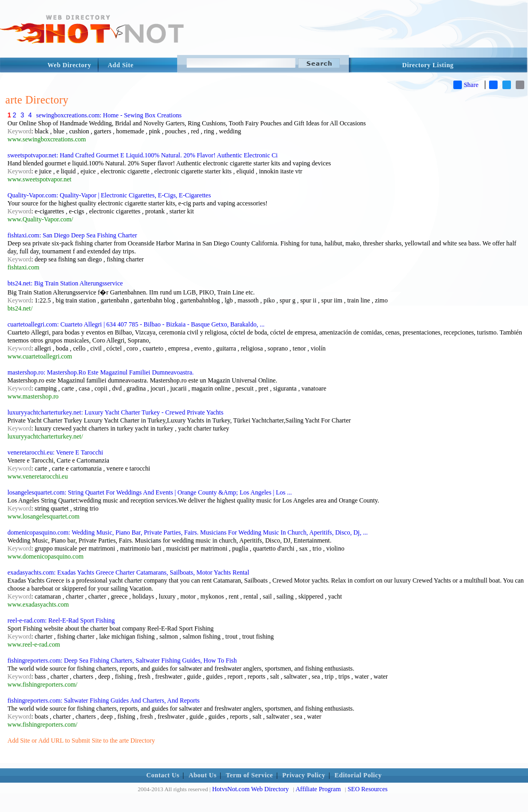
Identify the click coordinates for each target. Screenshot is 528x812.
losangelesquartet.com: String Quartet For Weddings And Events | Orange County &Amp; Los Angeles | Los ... (150, 492)
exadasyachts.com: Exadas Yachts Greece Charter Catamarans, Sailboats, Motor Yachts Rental (128, 572)
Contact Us (163, 775)
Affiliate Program (318, 789)
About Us (203, 775)
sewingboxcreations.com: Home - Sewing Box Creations (109, 115)
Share (466, 85)
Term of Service (250, 775)
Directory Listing (428, 65)
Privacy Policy (304, 775)
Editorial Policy (358, 775)
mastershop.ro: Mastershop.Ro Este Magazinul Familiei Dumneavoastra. (101, 372)
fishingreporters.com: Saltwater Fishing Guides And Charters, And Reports (103, 700)
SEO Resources (368, 789)
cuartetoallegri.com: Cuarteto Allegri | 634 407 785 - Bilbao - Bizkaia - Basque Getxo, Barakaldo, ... (136, 324)
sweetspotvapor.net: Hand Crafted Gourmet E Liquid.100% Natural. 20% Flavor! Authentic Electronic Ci (143, 155)
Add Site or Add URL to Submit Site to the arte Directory (81, 741)
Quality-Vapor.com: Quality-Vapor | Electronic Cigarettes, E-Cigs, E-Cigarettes (109, 195)
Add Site (121, 65)
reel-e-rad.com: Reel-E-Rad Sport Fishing (61, 620)
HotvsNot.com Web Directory (251, 789)
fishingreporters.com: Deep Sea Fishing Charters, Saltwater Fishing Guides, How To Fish (122, 660)
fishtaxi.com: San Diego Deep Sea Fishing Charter (72, 235)
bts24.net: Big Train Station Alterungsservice (65, 283)
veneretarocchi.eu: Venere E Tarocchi (55, 452)
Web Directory (69, 65)
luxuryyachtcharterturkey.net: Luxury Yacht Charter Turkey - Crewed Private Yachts (115, 412)
